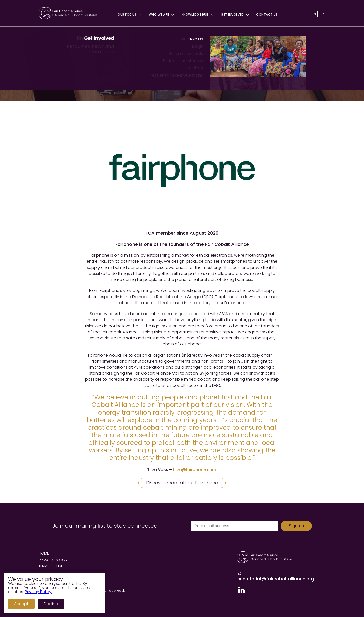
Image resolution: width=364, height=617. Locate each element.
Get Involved (235, 15)
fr (322, 14)
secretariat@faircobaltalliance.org (276, 579)
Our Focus (129, 15)
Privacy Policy (53, 560)
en (314, 14)
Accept (21, 604)
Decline (51, 604)
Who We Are (161, 15)
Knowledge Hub (198, 15)
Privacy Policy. (39, 592)
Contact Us (267, 15)
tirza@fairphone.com (194, 470)
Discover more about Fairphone (182, 483)
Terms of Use (51, 566)
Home (44, 553)
